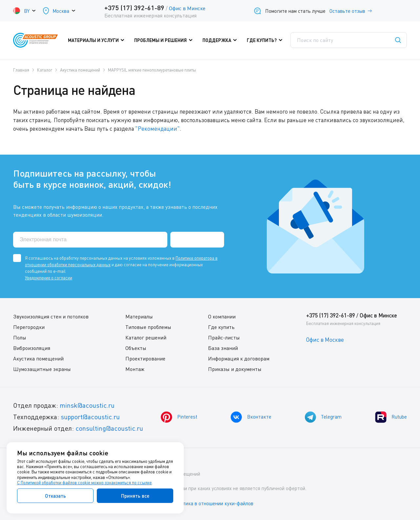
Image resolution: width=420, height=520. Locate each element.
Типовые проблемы (148, 327)
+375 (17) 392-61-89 (134, 8)
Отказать (55, 496)
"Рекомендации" (157, 128)
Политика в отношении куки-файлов (213, 503)
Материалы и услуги (98, 40)
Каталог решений (146, 337)
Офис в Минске (187, 8)
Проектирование (145, 358)
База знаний (223, 348)
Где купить (221, 327)
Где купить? (266, 40)
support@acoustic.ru (90, 416)
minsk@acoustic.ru (87, 405)
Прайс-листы (224, 337)
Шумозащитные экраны (42, 369)
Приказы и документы (235, 369)
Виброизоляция (32, 348)
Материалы (139, 316)
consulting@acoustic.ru (109, 428)
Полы (20, 337)
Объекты (136, 348)
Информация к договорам (239, 358)
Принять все (135, 496)
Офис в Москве (325, 339)
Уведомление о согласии (49, 277)
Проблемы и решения (165, 40)
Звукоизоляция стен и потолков (51, 316)
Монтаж (135, 369)
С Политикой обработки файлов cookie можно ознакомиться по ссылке (84, 483)
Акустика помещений (38, 358)
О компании (222, 316)
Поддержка (221, 40)
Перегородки (29, 327)
